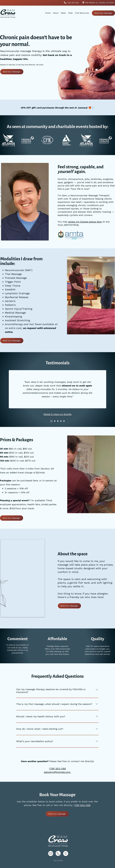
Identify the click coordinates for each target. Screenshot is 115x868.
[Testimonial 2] (58, 421)
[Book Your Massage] (103, 13)
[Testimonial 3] (61, 421)
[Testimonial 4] (55, 421)
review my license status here (85, 222)
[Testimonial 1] (51, 421)
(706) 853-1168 (82, 805)
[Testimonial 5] (64, 421)
